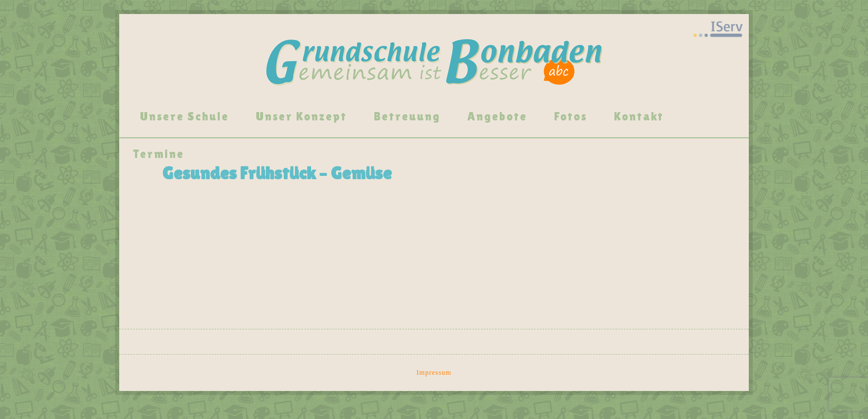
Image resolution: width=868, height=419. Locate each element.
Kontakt (639, 117)
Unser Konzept (301, 117)
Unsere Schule (184, 117)
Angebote (497, 117)
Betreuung (407, 117)
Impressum (434, 373)
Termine (158, 154)
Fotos (571, 117)
